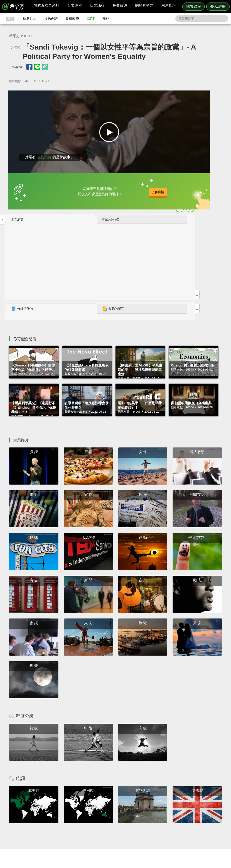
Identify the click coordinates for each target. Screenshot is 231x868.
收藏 (17, 47)
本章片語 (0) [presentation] (196, 96)
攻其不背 (40, 152)
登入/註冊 (218, 6)
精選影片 (30, 18)
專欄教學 (72, 18)
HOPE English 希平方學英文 (77, 782)
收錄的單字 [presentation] (198, 185)
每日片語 (121, 817)
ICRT (91, 18)
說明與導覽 (165, 813)
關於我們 (143, 817)
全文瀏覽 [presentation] (156, 96)
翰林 (106, 18)
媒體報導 (143, 821)
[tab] (163, 96)
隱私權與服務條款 (170, 809)
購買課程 (194, 6)
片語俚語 (51, 18)
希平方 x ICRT (21, 36)
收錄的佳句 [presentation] (161, 185)
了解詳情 (102, 189)
